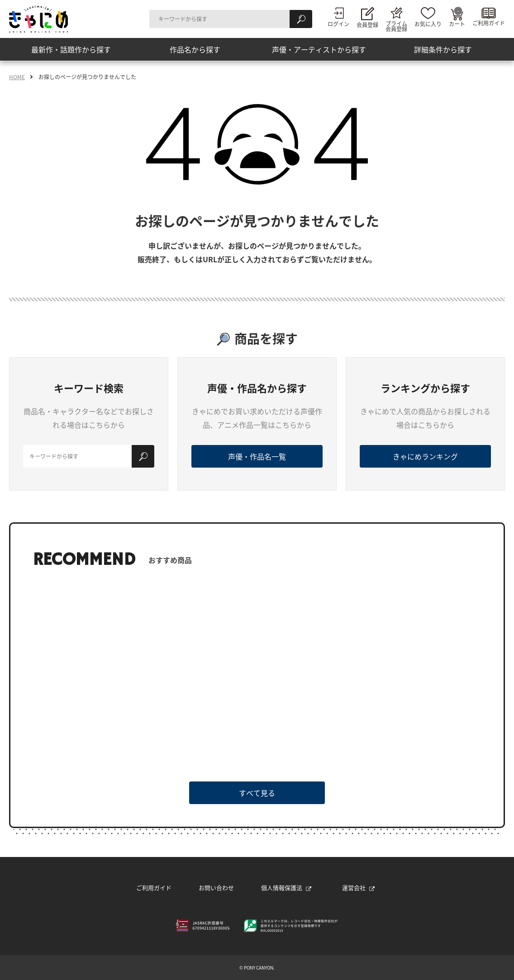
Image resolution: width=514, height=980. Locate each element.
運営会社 (358, 888)
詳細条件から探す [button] (443, 49)
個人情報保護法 (286, 888)
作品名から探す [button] (195, 49)
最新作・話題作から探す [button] (71, 49)
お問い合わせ (216, 888)
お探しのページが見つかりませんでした (87, 77)
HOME (17, 77)
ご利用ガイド (154, 888)
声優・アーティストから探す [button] (319, 49)
